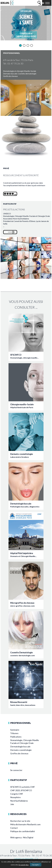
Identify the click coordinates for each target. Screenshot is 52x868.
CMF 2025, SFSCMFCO (21, 790)
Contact (14, 828)
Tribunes (14, 733)
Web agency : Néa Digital (22, 837)
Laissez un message (24, 858)
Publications (16, 737)
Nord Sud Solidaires (19, 801)
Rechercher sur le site (20, 821)
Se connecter (16, 770)
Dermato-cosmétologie (21, 750)
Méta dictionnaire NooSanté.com (25, 824)
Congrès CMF (17, 794)
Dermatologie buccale (20, 747)
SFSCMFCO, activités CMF (23, 787)
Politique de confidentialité (23, 831)
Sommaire (15, 730)
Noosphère (15, 797)
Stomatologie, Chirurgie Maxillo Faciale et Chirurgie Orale (25, 742)
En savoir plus (24, 865)
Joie (12, 804)
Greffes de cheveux (19, 753)
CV (37, 858)
